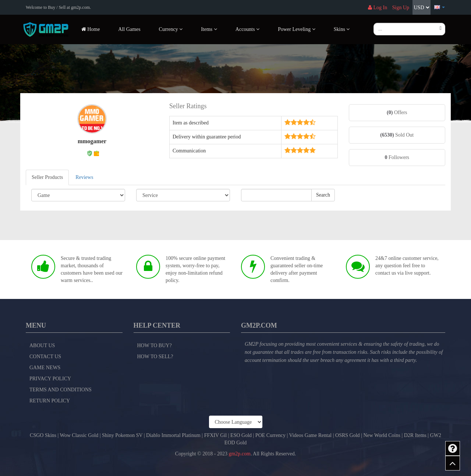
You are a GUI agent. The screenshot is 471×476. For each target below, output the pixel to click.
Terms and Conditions (61, 390)
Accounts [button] (247, 29)
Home (91, 29)
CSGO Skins (43, 435)
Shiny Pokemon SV (122, 435)
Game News (45, 368)
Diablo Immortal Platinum (173, 435)
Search (323, 195)
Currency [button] (171, 29)
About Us (42, 345)
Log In (378, 8)
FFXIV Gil (216, 435)
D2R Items (415, 435)
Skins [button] (342, 29)
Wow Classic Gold (79, 435)
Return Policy (50, 401)
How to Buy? (155, 345)
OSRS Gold (348, 435)
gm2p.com (240, 454)
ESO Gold (241, 435)
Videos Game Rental (310, 435)
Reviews (84, 177)
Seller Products (47, 177)
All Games (129, 29)
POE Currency (270, 435)
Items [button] (209, 29)
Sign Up (401, 8)
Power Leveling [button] (297, 29)
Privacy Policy (50, 379)
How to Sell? (155, 357)
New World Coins (382, 435)
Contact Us (45, 357)
